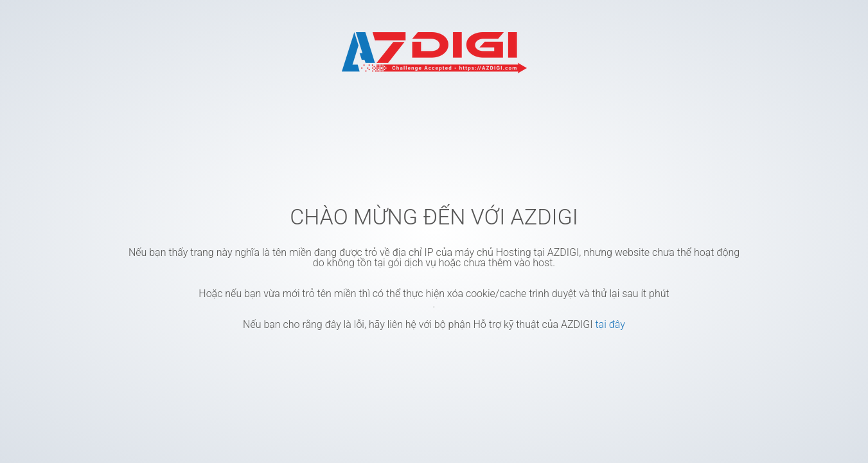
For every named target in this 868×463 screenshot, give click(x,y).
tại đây (610, 324)
